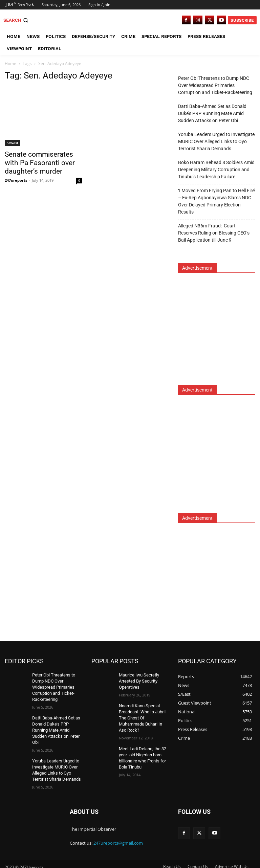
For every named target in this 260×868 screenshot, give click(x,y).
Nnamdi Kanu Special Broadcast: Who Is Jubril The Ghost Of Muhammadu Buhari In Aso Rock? (141, 716)
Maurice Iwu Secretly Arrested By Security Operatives (137, 681)
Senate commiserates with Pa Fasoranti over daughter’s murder (40, 163)
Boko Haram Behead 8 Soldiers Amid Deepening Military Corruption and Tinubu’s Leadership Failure (216, 170)
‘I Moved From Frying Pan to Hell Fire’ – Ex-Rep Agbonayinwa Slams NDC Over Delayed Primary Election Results (217, 201)
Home (10, 63)
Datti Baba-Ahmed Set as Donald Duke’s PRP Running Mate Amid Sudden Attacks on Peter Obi (212, 113)
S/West (13, 143)
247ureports (16, 180)
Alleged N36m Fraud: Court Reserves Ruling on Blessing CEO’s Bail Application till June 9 (214, 233)
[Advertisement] (219, 333)
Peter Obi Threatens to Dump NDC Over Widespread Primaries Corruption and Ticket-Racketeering (215, 85)
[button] (16, 20)
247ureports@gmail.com (118, 838)
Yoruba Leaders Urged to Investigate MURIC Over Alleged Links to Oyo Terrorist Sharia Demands (216, 141)
